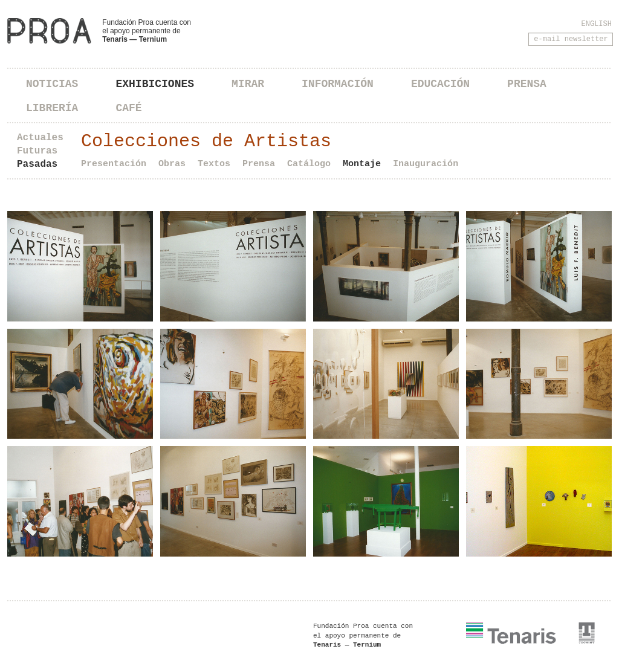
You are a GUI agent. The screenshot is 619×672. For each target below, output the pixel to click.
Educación (440, 84)
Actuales (40, 138)
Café (128, 108)
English (597, 24)
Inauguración (426, 164)
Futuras (37, 151)
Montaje (362, 164)
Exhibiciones (155, 84)
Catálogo (309, 164)
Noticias (52, 84)
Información (338, 84)
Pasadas (37, 164)
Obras (172, 164)
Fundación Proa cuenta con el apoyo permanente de (147, 31)
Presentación (114, 164)
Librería (52, 108)
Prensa (527, 84)
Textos (214, 164)
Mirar (248, 84)
